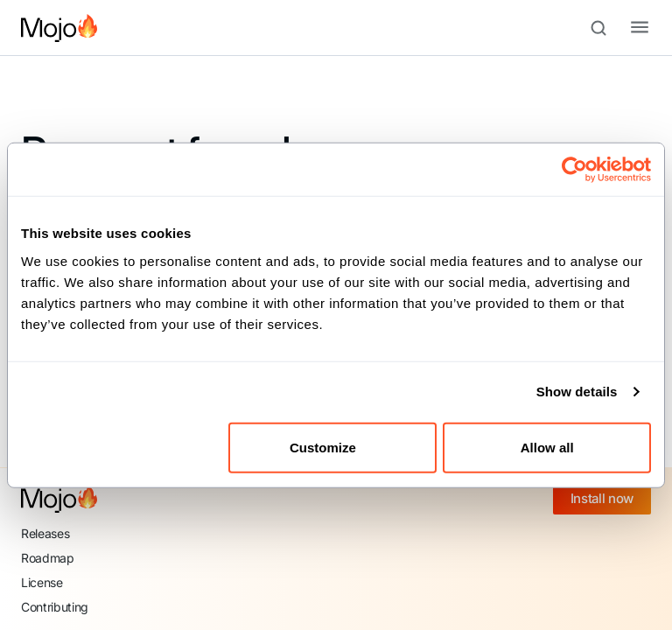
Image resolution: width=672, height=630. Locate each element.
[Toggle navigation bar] (626, 28)
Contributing (55, 607)
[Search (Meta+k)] (606, 28)
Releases (45, 533)
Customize (333, 447)
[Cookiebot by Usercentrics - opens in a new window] (574, 170)
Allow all (547, 447)
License (42, 582)
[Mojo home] (59, 499)
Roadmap (48, 558)
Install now (602, 498)
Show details (577, 392)
